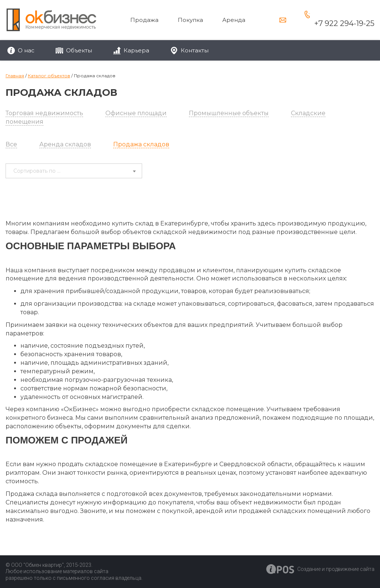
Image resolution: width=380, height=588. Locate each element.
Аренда (234, 20)
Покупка (190, 20)
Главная (15, 76)
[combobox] (74, 171)
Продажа (144, 20)
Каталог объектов (49, 76)
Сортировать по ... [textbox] (37, 171)
